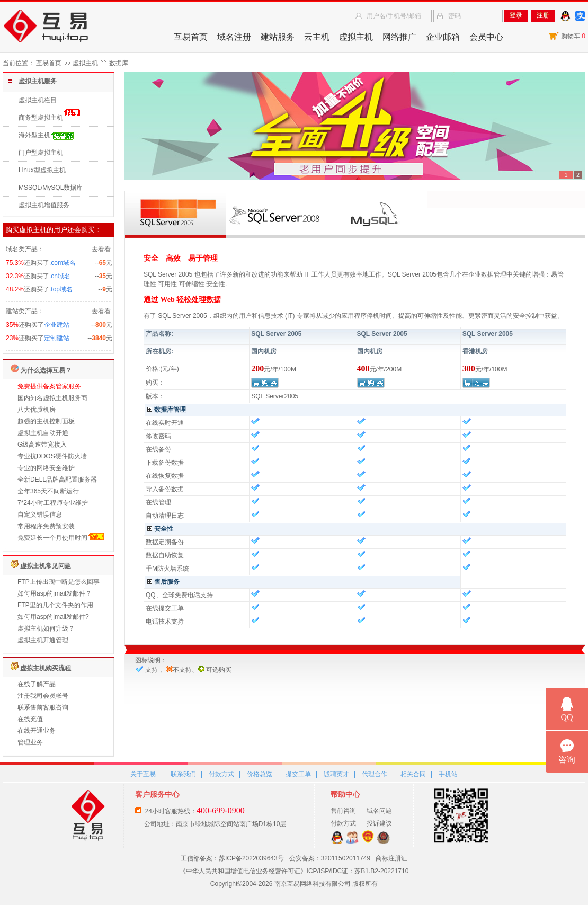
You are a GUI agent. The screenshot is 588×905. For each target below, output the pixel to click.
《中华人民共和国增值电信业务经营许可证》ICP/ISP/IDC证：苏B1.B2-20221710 (294, 871)
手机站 (448, 774)
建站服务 (278, 37)
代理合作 (375, 774)
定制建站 (57, 338)
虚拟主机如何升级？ (46, 628)
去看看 (101, 249)
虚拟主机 (356, 37)
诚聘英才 (336, 774)
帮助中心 (345, 794)
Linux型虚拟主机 (42, 170)
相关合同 (413, 774)
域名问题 (379, 811)
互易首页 (191, 37)
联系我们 (183, 774)
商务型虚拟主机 (41, 118)
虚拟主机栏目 (38, 100)
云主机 (317, 37)
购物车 (573, 36)
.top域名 (61, 289)
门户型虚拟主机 (41, 153)
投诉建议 (379, 823)
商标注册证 (391, 858)
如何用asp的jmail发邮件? (53, 617)
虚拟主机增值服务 (44, 205)
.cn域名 (60, 276)
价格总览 (260, 774)
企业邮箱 (443, 37)
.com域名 (63, 263)
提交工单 (298, 774)
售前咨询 (343, 811)
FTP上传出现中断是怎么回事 (59, 582)
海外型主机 (34, 135)
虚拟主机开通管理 (43, 640)
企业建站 (57, 325)
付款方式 (221, 774)
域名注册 (234, 37)
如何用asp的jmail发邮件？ (55, 593)
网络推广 (399, 37)
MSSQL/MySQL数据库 (51, 188)
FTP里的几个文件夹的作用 (55, 605)
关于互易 (143, 774)
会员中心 (486, 37)
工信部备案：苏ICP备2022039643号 (232, 858)
